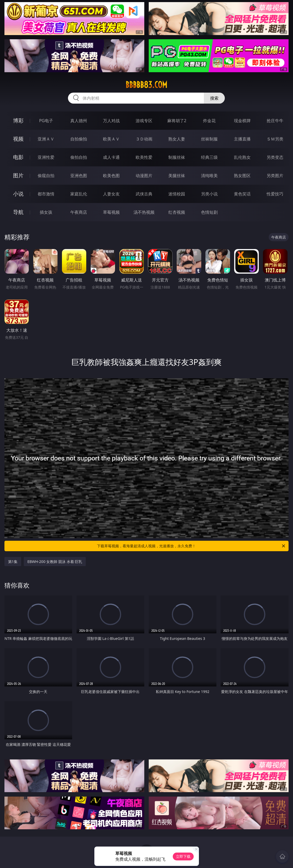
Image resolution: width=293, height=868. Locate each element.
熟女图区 (242, 176)
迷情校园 (177, 194)
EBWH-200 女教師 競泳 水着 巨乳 (55, 562)
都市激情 (46, 194)
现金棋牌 (242, 121)
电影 (18, 157)
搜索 (214, 98)
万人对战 (111, 121)
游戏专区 (144, 121)
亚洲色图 (79, 176)
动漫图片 (144, 176)
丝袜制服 (209, 139)
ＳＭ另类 (275, 139)
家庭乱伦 (79, 194)
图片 (18, 175)
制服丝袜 (177, 157)
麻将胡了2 (177, 121)
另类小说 (209, 194)
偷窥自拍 (46, 176)
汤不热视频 (144, 212)
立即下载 (183, 856)
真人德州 (79, 121)
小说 (18, 194)
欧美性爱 (144, 157)
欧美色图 (111, 176)
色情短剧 (209, 212)
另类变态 (275, 157)
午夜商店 (79, 212)
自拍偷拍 (79, 139)
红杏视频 (177, 212)
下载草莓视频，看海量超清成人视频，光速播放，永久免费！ (191, 546)
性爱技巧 (275, 194)
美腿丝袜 (177, 176)
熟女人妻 (177, 139)
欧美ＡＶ (111, 139)
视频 (18, 139)
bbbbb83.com (146, 85)
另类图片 (275, 176)
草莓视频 (111, 212)
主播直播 (242, 139)
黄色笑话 (242, 194)
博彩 (18, 120)
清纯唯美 (209, 176)
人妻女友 (111, 194)
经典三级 (209, 157)
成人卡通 (111, 157)
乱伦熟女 (242, 157)
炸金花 (209, 121)
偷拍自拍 (79, 157)
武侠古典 (144, 194)
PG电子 (46, 121)
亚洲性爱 (46, 157)
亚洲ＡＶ (46, 139)
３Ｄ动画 (144, 139)
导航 (18, 212)
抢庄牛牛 (275, 121)
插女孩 (46, 212)
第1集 (13, 562)
